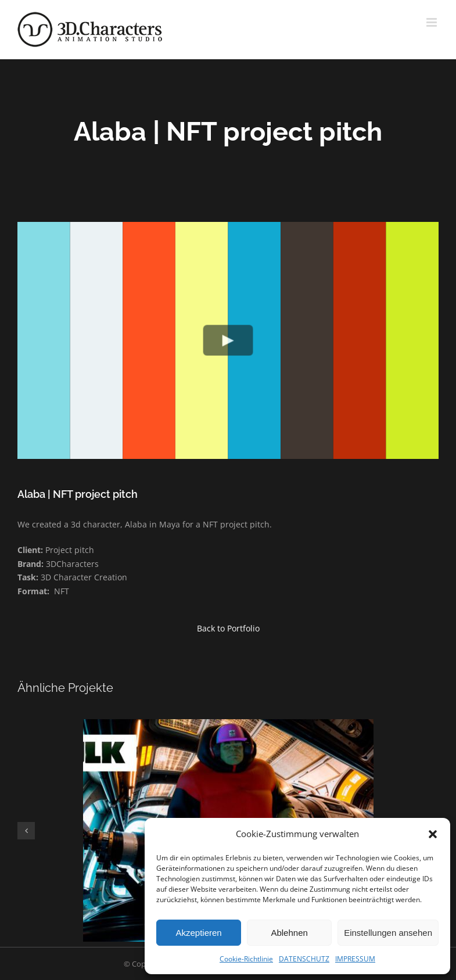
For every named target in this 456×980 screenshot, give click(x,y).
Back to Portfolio (228, 628)
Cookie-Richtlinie (246, 959)
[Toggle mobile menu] (432, 22)
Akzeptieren (198, 933)
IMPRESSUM (355, 959)
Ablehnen (289, 933)
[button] (433, 834)
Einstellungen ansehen (388, 933)
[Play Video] (228, 340)
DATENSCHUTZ (304, 959)
